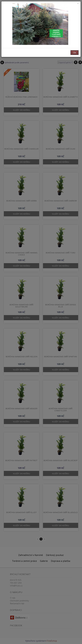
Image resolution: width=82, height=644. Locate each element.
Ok (75, 53)
